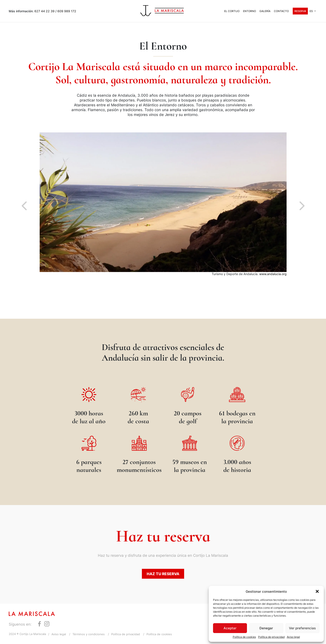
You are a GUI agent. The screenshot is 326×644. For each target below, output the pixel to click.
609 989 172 (67, 11)
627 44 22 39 (44, 11)
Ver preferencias (302, 628)
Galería (265, 11)
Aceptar (230, 628)
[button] (317, 591)
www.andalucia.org (273, 274)
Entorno (249, 11)
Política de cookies (244, 637)
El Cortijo (232, 11)
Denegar (266, 628)
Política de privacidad (271, 637)
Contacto (281, 11)
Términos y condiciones (89, 634)
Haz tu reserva (163, 574)
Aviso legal (293, 637)
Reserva (300, 11)
